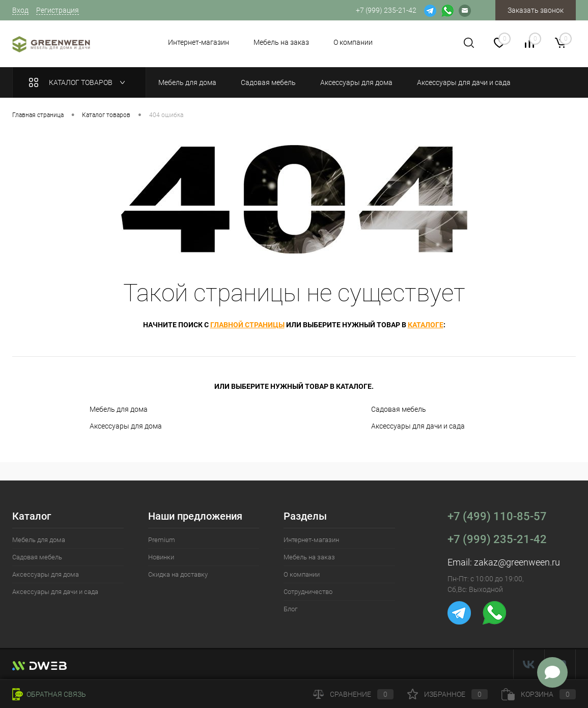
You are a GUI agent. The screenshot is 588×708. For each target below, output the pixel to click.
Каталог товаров (79, 82)
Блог (290, 609)
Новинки (161, 557)
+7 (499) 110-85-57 (497, 516)
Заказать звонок (536, 10)
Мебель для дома (119, 409)
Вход (20, 10)
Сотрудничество (308, 592)
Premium (162, 540)
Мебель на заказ (281, 42)
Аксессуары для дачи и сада (418, 426)
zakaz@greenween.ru (517, 562)
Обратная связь (49, 694)
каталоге (426, 325)
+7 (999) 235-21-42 (497, 539)
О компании (353, 42)
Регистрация (58, 10)
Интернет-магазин (199, 42)
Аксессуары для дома (126, 426)
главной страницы (247, 325)
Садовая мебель (399, 409)
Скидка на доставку (178, 574)
